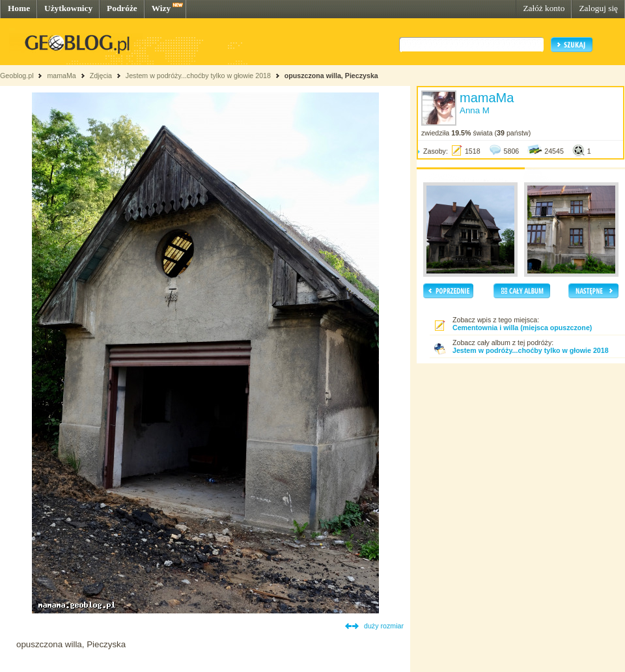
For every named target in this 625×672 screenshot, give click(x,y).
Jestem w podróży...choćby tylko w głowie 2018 (198, 76)
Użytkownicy (68, 8)
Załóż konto (544, 8)
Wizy (161, 8)
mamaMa (61, 76)
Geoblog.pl (17, 76)
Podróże (122, 8)
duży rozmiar (384, 626)
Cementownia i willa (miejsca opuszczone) (522, 328)
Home (19, 8)
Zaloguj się (598, 8)
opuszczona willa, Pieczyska (331, 76)
